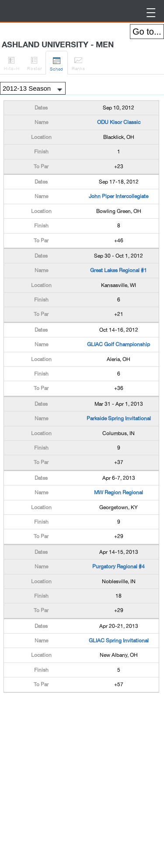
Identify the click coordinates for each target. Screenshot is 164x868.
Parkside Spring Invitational (119, 418)
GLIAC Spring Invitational (119, 641)
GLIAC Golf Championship (119, 344)
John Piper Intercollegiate (119, 196)
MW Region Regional (119, 492)
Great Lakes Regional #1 (119, 270)
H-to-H (12, 62)
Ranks (79, 62)
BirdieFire (11, 11)
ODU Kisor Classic (119, 122)
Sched (57, 63)
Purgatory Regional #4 (119, 567)
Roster (34, 62)
